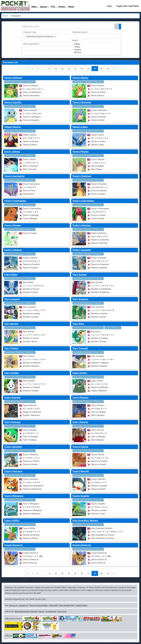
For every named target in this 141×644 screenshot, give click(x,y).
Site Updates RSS (67, 605)
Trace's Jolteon (12, 152)
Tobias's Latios (80, 127)
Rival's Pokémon (113, 328)
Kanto (96, 44)
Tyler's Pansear (80, 422)
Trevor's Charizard (82, 176)
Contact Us (23, 605)
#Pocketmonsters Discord (26, 611)
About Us (13, 605)
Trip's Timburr (11, 348)
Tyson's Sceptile (81, 496)
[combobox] (48, 40)
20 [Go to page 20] (108, 69)
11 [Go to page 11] (50, 69)
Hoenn (96, 50)
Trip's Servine (11, 324)
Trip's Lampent (12, 299)
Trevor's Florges (13, 225)
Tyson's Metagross (14, 496)
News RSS (53, 605)
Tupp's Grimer (80, 373)
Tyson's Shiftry (12, 521)
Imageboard (51, 611)
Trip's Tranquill (80, 348)
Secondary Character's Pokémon (20, 82)
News (71, 7)
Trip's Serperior (80, 299)
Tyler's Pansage (12, 422)
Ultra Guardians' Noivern (85, 521)
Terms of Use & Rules (38, 605)
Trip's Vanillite (11, 373)
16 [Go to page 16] (82, 69)
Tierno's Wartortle (82, 102)
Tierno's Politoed (13, 78)
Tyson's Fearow (80, 447)
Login (109, 6)
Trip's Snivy (78, 324)
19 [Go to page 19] (101, 69)
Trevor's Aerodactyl (14, 176)
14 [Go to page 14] (69, 69)
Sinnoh (96, 52)
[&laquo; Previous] (27, 69)
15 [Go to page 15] (75, 69)
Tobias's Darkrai (12, 127)
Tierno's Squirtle (13, 102)
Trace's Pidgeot (80, 152)
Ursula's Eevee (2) (82, 545)
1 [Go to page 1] (32, 69)
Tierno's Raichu (80, 78)
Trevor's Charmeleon (83, 201)
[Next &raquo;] (114, 69)
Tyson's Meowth (81, 471)
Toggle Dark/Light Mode (128, 6)
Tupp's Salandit (12, 398)
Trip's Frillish (11, 275)
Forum (41, 611)
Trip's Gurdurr (80, 275)
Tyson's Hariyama (13, 471)
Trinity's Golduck (13, 250)
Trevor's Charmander (15, 201)
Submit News (82, 605)
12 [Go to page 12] (56, 69)
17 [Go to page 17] (88, 69)
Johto (96, 47)
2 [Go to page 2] (38, 69)
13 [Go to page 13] (62, 69)
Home (5, 16)
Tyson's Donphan (13, 447)
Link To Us (62, 611)
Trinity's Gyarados (82, 250)
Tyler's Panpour (80, 398)
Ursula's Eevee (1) (13, 545)
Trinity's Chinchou (82, 225)
